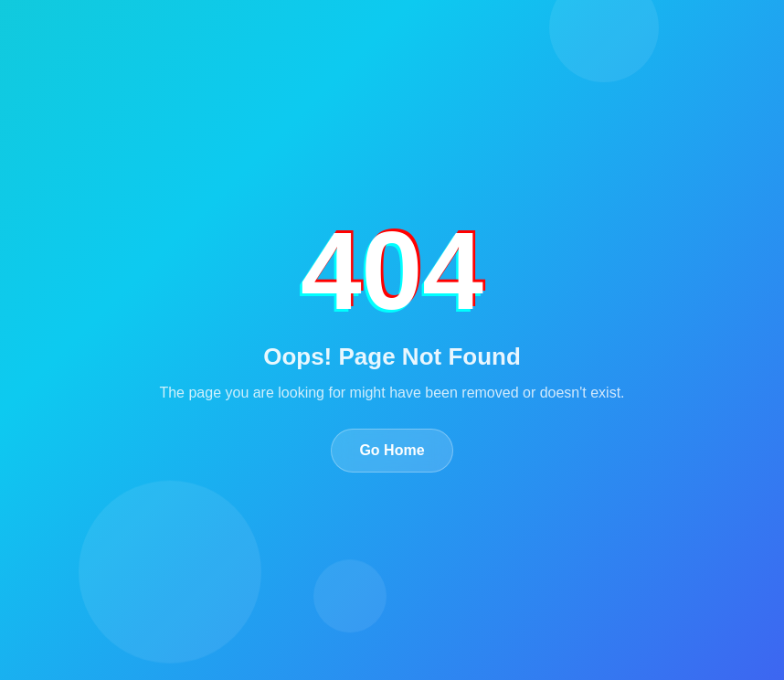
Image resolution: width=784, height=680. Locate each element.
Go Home (392, 450)
